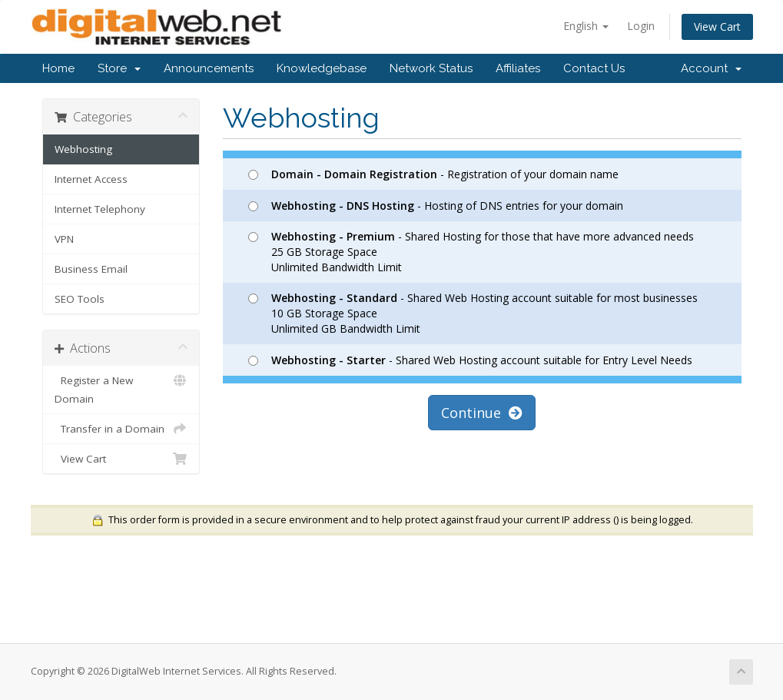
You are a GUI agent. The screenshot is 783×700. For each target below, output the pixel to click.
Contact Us (594, 68)
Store (119, 68)
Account (711, 68)
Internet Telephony (100, 209)
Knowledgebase (322, 68)
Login (641, 26)
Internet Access (91, 179)
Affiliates (518, 68)
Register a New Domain (121, 388)
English (586, 26)
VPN (64, 239)
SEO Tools (80, 299)
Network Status (431, 68)
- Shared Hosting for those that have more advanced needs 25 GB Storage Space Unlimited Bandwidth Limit (471, 252)
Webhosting (83, 149)
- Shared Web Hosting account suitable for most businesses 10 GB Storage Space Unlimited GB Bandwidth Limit (473, 313)
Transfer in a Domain (121, 429)
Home (58, 68)
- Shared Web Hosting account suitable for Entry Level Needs (470, 360)
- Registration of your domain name (433, 174)
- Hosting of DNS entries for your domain (436, 206)
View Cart (717, 27)
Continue (482, 413)
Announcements (209, 68)
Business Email (91, 269)
